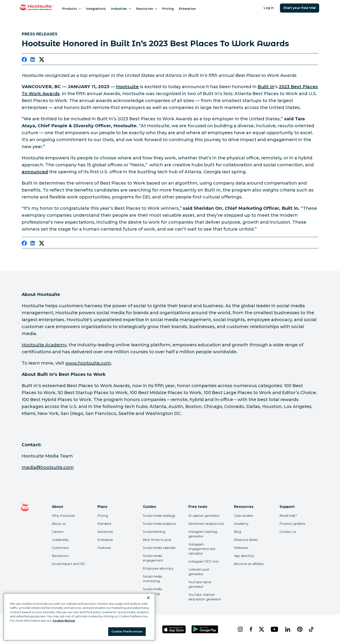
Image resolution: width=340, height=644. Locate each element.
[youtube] (274, 629)
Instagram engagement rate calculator (202, 549)
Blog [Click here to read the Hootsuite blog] (238, 532)
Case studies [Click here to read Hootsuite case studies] (244, 516)
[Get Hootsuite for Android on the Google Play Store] (205, 629)
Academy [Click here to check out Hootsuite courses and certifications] (241, 524)
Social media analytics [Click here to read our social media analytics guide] (159, 524)
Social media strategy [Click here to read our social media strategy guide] (159, 516)
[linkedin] (33, 60)
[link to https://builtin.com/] (266, 87)
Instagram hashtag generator (203, 534)
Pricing (168, 9)
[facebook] (24, 60)
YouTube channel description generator (205, 597)
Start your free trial (300, 8)
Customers (60, 548)
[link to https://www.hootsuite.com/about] (127, 87)
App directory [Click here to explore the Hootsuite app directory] (244, 556)
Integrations (96, 9)
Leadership (60, 540)
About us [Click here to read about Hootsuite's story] (59, 524)
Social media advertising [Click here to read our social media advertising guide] (152, 591)
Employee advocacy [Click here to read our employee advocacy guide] (158, 568)
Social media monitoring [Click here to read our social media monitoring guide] (152, 579)
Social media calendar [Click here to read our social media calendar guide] (159, 548)
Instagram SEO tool (203, 561)
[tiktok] (311, 629)
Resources (147, 9)
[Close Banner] (148, 598)
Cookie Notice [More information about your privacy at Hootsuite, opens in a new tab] (64, 621)
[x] (261, 629)
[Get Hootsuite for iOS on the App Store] (174, 629)
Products (72, 9)
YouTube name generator (200, 584)
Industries (121, 9)
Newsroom (60, 556)
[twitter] (42, 60)
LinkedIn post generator (199, 572)
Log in (269, 8)
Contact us (288, 532)
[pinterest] (300, 629)
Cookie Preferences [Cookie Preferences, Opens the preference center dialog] (127, 631)
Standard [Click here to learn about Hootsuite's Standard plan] (104, 524)
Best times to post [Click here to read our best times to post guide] (157, 540)
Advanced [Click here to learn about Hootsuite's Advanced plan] (105, 532)
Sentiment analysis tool (206, 524)
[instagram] (240, 629)
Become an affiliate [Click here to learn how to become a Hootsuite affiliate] (249, 564)
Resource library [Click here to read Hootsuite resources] (246, 540)
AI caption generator (204, 516)
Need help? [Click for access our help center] (288, 516)
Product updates (292, 524)
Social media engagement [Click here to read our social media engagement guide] (153, 558)
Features (104, 548)
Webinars (241, 548)
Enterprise (187, 9)
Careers (58, 532)
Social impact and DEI (69, 564)
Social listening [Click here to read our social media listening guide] (154, 532)
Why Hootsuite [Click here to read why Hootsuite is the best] (63, 516)
